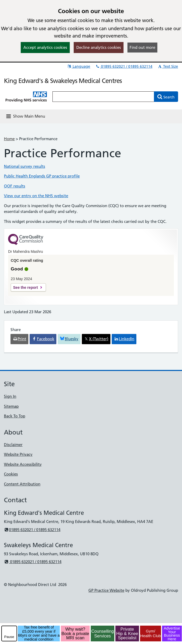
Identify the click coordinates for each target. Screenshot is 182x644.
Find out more (142, 47)
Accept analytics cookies (45, 47)
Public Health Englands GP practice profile (42, 176)
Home (9, 139)
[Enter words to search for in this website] (103, 97)
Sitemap (11, 406)
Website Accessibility (23, 464)
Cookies (11, 474)
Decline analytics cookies (99, 47)
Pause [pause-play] (9, 637)
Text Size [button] (168, 66)
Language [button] (79, 66)
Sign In (10, 396)
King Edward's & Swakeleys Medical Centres (63, 81)
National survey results (25, 166)
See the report (25, 287)
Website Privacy (18, 454)
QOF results (15, 186)
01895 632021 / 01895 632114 (124, 66)
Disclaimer (13, 445)
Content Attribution (22, 484)
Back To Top (15, 416)
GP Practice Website (106, 590)
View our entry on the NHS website (36, 196)
